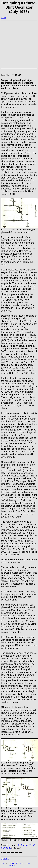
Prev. (4, 863)
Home (4, 18)
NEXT (12, 863)
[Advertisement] (19, 42)
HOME (12, 865)
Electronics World (26, 845)
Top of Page (5, 859)
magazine (6, 848)
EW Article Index (23, 863)
